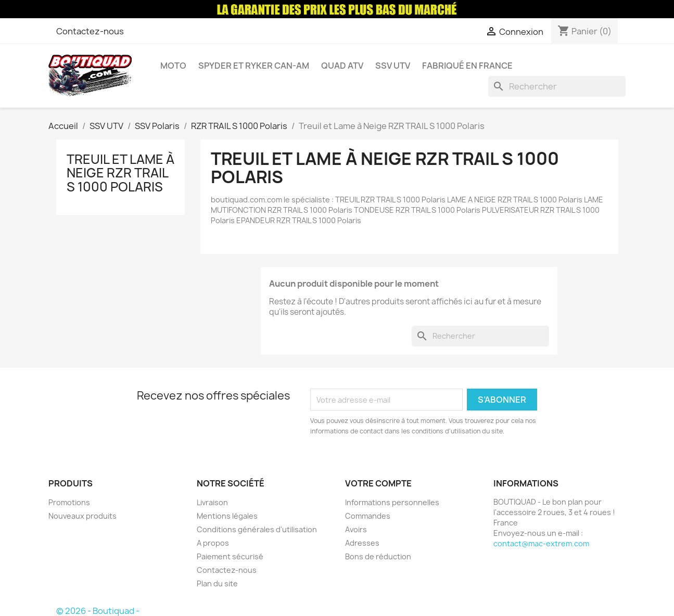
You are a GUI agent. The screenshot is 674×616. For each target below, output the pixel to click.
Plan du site (217, 583)
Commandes (368, 516)
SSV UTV (393, 66)
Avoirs (356, 529)
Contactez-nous (90, 31)
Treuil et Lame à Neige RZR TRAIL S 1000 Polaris (120, 173)
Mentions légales (227, 516)
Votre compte (378, 483)
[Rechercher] (557, 86)
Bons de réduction (378, 556)
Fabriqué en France (467, 66)
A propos (213, 543)
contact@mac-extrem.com (541, 543)
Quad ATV (342, 66)
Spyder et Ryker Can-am (254, 66)
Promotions (69, 502)
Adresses (362, 543)
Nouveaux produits (82, 516)
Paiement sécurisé (230, 556)
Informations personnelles (392, 502)
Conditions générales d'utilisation (257, 529)
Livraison (212, 502)
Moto (173, 66)
